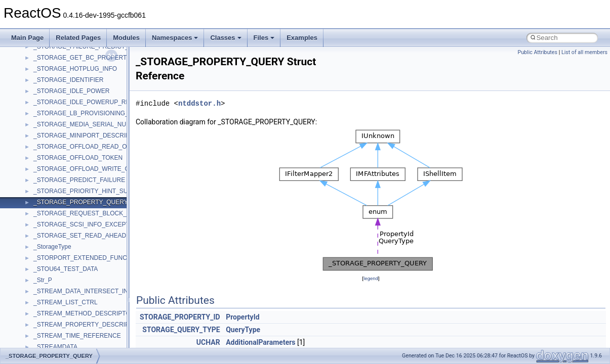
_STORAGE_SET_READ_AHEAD (80, 236)
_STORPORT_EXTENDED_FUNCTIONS (90, 258)
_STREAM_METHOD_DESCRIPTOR (84, 313)
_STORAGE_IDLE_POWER (72, 91)
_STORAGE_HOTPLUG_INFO (75, 69)
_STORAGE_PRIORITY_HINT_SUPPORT (91, 191)
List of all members (584, 52)
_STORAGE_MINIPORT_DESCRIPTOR (88, 135)
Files (264, 38)
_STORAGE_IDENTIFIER (68, 80)
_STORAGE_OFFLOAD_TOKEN (78, 158)
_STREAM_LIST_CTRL (66, 302)
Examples (302, 38)
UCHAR (208, 342)
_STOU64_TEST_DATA (66, 269)
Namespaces (175, 38)
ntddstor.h (199, 103)
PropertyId (243, 317)
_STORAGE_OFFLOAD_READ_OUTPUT (90, 147)
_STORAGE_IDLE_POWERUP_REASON (90, 102)
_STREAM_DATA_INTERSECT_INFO (85, 291)
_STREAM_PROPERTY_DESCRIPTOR (88, 325)
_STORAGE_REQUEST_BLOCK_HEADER (93, 213)
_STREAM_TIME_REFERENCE (77, 336)
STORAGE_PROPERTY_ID (180, 317)
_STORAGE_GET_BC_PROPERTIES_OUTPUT (99, 58)
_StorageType (52, 247)
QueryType (243, 330)
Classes (226, 38)
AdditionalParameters (260, 342)
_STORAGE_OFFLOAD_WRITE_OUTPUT (92, 169)
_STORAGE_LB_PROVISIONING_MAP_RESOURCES (109, 113)
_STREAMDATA (55, 347)
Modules (126, 38)
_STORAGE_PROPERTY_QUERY (81, 202)
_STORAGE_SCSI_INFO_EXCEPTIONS (89, 224)
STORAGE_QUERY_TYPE (181, 330)
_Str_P (43, 280)
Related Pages (78, 38)
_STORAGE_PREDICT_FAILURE (79, 180)
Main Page (27, 38)
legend (371, 278)
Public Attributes (537, 52)
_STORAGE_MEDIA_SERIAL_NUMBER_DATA (98, 124)
